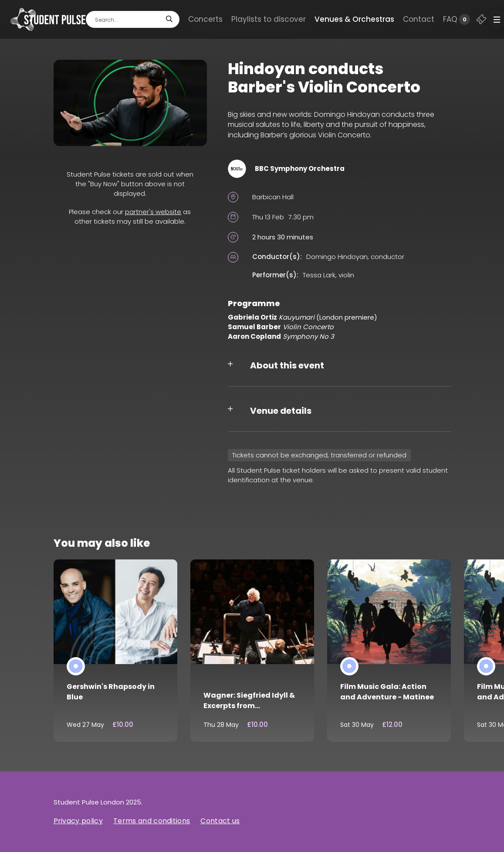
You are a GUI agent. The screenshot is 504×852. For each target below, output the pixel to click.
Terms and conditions (152, 821)
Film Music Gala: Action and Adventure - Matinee (387, 692)
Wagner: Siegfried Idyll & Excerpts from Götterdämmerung (249, 706)
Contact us (220, 821)
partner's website (153, 212)
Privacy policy (78, 821)
